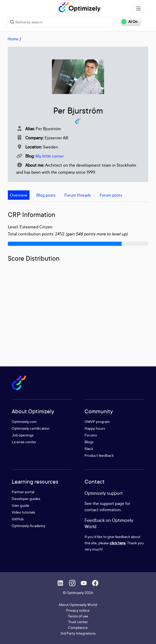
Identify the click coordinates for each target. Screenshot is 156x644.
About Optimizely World (78, 605)
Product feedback (99, 455)
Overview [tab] (19, 195)
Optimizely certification (31, 428)
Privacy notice (78, 610)
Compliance (78, 627)
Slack (89, 449)
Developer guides (26, 499)
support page (112, 503)
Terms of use (78, 616)
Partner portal (23, 492)
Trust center (78, 622)
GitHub (18, 519)
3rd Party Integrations (78, 633)
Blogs (89, 442)
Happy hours (95, 428)
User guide (20, 505)
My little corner (50, 156)
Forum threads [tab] (78, 195)
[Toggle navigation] (139, 9)
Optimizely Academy (28, 526)
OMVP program (97, 421)
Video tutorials (23, 512)
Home (13, 39)
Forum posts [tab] (111, 195)
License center (24, 442)
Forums (91, 435)
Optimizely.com (24, 421)
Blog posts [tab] (46, 195)
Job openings (23, 435)
